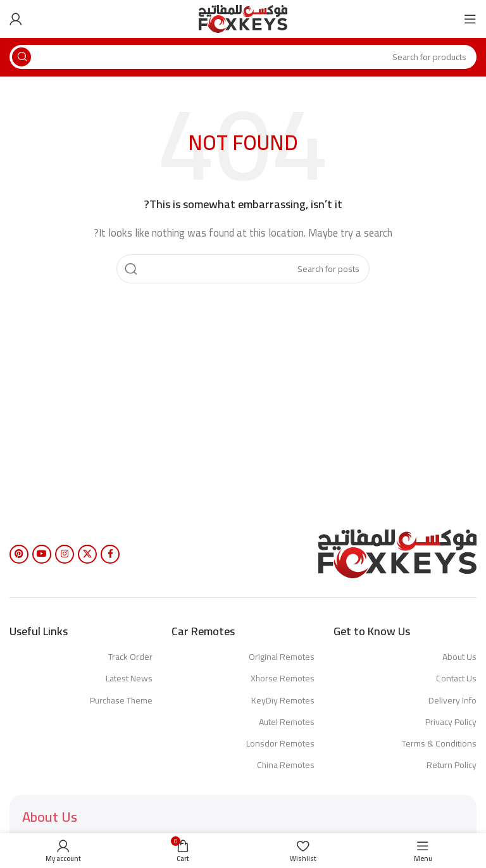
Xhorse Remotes (283, 678)
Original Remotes (282, 657)
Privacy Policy (451, 722)
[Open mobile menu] (470, 19)
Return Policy (452, 765)
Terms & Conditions (439, 743)
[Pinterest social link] (19, 554)
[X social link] (87, 554)
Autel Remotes (287, 722)
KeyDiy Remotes (283, 700)
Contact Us (456, 678)
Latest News (129, 678)
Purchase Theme (121, 700)
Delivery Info (452, 700)
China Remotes (286, 765)
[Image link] (397, 553)
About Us (459, 657)
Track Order (130, 657)
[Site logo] (243, 18)
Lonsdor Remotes (280, 743)
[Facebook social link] (110, 554)
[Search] (243, 57)
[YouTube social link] (42, 554)
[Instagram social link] (65, 554)
